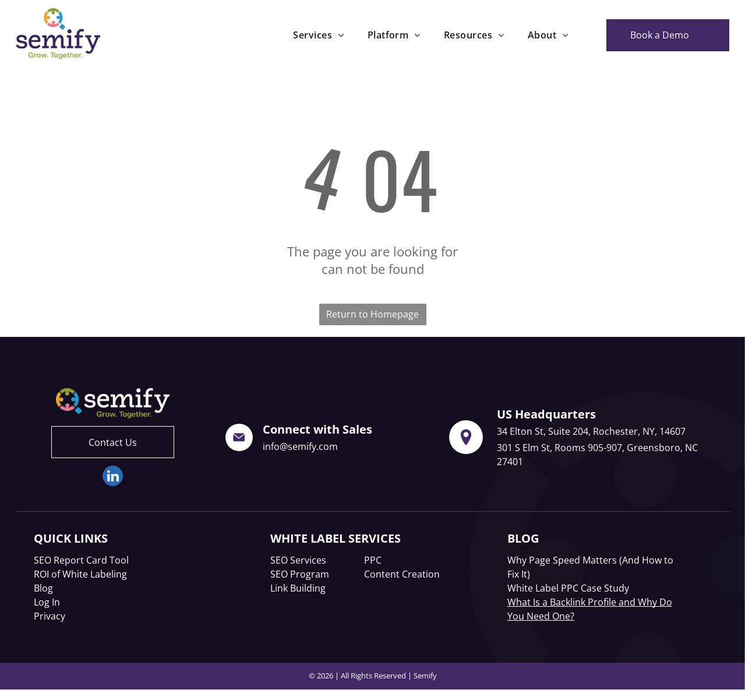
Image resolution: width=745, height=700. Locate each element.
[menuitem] (318, 35)
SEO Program (300, 574)
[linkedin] (113, 477)
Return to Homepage (372, 314)
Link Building (298, 588)
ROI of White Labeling (80, 574)
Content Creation (402, 574)
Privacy (50, 616)
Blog (43, 588)
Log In (47, 602)
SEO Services (298, 560)
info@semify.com (300, 446)
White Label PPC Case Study (568, 588)
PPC (373, 560)
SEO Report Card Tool (81, 560)
